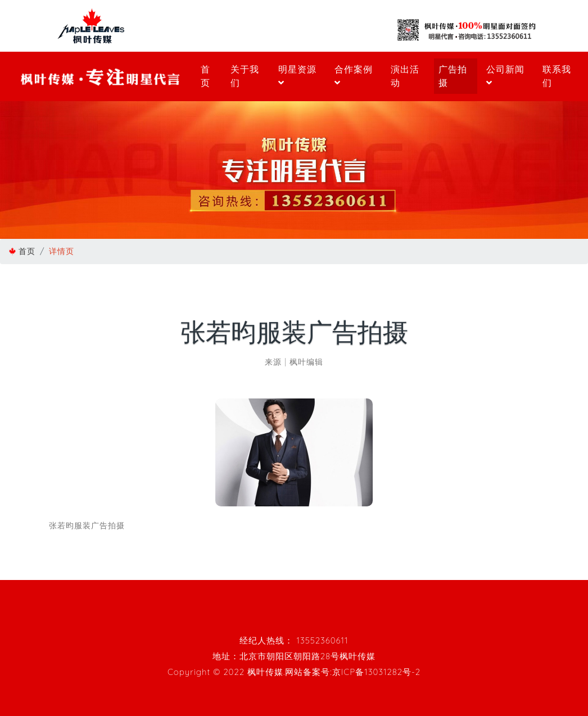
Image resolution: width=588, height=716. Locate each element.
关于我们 (245, 76)
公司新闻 (505, 75)
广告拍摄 (453, 76)
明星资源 (297, 75)
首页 (205, 76)
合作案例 (354, 75)
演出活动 (405, 76)
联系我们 (557, 76)
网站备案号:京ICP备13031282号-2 (353, 672)
